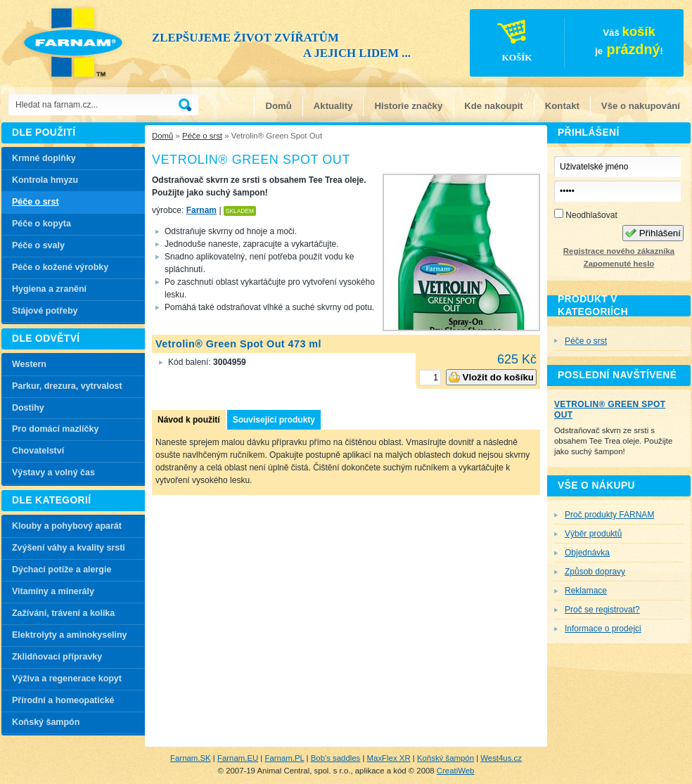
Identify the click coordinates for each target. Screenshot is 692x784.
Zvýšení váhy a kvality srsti (69, 548)
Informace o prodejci (603, 629)
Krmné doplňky (44, 158)
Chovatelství (38, 451)
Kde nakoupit (494, 106)
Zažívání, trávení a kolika (63, 613)
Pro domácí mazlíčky (55, 429)
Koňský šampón (46, 722)
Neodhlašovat (586, 214)
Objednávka (587, 553)
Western (29, 364)
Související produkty (274, 420)
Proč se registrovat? (602, 610)
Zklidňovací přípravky (57, 657)
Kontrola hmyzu (45, 180)
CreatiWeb (456, 771)
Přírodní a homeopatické (63, 700)
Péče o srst (202, 136)
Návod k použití (189, 420)
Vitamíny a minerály (53, 591)
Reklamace (586, 591)
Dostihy (28, 408)
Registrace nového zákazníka (619, 251)
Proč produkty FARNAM (609, 515)
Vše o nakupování (641, 106)
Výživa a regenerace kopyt (67, 679)
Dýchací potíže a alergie (62, 570)
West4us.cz (501, 758)
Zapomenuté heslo (619, 264)
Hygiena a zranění (49, 289)
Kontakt (562, 106)
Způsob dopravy (595, 572)
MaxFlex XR (389, 758)
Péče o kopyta (41, 224)
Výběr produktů (593, 534)
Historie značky (408, 106)
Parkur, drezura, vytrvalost (67, 386)
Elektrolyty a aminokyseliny (70, 635)
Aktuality (333, 106)
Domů (278, 106)
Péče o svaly (38, 245)
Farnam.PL (285, 758)
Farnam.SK (191, 758)
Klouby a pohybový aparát (67, 526)
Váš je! (567, 45)
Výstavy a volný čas (53, 473)
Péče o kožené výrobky (60, 267)
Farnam (201, 210)
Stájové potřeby (45, 311)
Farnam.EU (238, 758)
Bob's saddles (336, 758)
